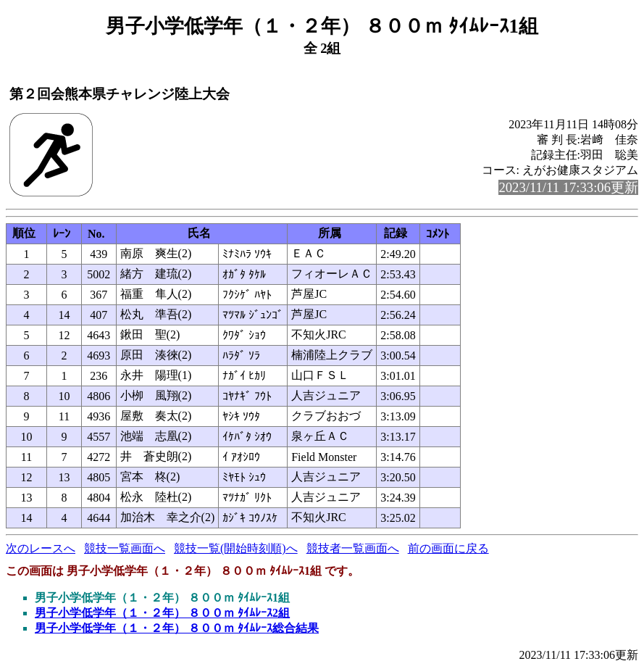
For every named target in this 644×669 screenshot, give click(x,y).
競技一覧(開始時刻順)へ (236, 548)
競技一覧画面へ (125, 548)
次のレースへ (41, 548)
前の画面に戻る (448, 548)
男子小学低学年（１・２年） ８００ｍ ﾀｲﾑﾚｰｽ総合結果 (177, 628)
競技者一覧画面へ (353, 548)
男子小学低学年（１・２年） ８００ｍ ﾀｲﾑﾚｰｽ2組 (162, 613)
